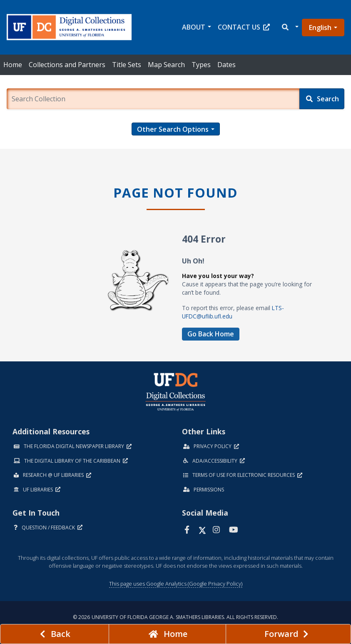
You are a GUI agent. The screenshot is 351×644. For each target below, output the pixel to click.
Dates (227, 65)
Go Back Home (211, 334)
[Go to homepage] (167, 634)
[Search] (322, 99)
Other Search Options (173, 129)
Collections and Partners (67, 65)
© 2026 (175, 617)
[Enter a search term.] (153, 99)
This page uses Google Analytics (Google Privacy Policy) (176, 584)
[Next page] (288, 634)
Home (13, 65)
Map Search (166, 65)
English (320, 28)
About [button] (194, 27)
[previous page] (55, 634)
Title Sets (127, 65)
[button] (290, 27)
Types (201, 65)
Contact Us (244, 27)
